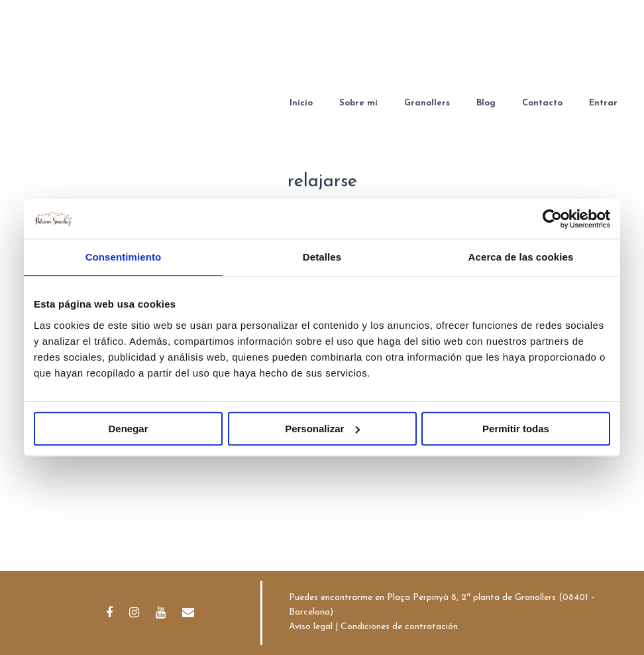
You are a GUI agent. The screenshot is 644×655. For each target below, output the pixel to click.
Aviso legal (311, 627)
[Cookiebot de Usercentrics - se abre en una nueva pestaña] (552, 219)
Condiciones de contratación (399, 627)
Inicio (301, 103)
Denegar (128, 429)
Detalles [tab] (322, 257)
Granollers (427, 103)
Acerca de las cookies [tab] (521, 257)
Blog (486, 103)
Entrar (603, 103)
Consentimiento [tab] (124, 257)
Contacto (542, 103)
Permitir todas (516, 429)
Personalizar (322, 429)
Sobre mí (358, 103)
